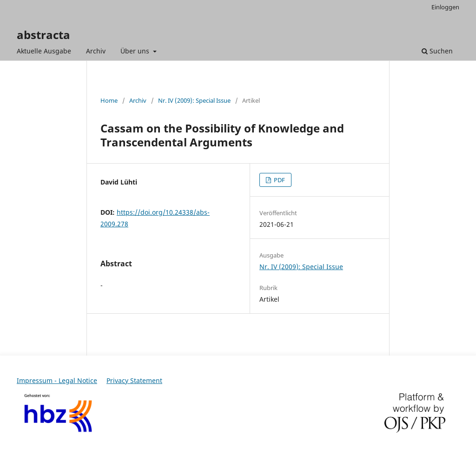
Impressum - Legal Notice (57, 380)
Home (109, 100)
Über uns (136, 51)
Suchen (437, 51)
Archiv (96, 51)
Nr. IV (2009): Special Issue (194, 100)
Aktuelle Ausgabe (44, 51)
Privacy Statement (134, 380)
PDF (279, 180)
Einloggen (445, 7)
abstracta (43, 35)
